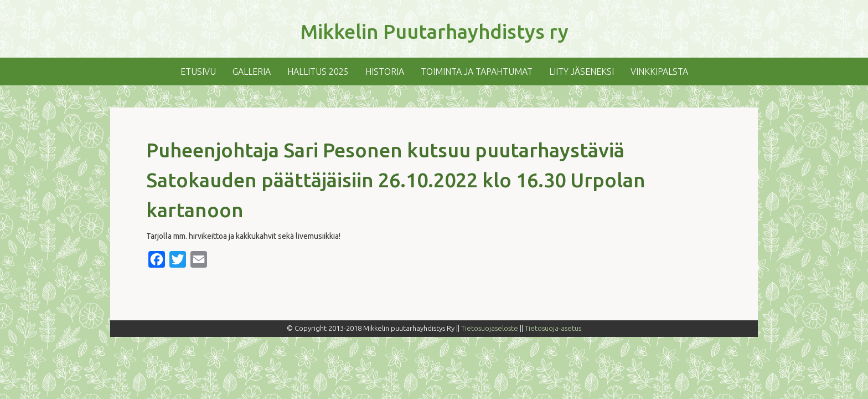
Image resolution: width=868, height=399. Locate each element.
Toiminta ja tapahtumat (477, 71)
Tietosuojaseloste (490, 328)
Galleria (252, 71)
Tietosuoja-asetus (553, 328)
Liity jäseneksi (582, 71)
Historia (385, 71)
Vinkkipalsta (659, 71)
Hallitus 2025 (318, 71)
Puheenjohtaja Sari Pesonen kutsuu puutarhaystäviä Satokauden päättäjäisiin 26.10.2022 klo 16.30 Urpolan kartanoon (396, 180)
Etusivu (198, 71)
